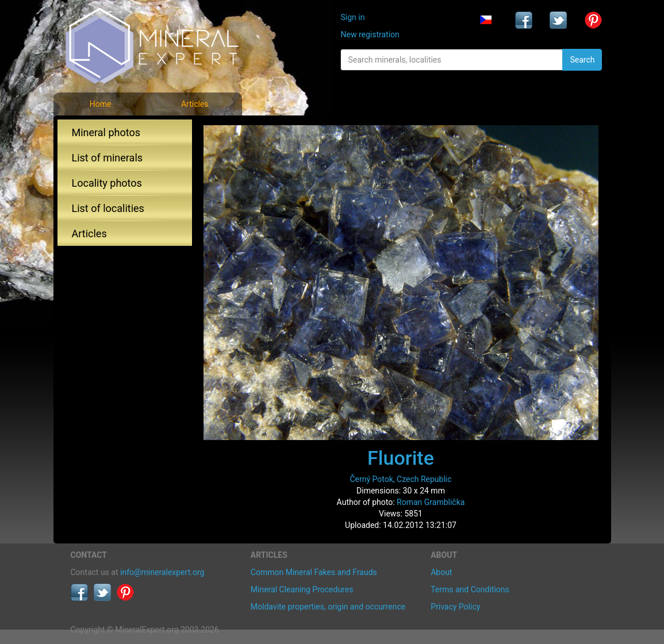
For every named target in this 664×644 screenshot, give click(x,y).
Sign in (352, 17)
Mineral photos (106, 132)
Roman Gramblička (431, 502)
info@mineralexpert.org (162, 572)
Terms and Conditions (470, 589)
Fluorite (401, 458)
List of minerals (108, 158)
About (441, 572)
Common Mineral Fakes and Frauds (314, 572)
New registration (370, 34)
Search (582, 60)
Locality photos (107, 183)
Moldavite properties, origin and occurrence (328, 607)
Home (101, 104)
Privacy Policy (455, 607)
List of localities (108, 208)
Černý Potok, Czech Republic (400, 479)
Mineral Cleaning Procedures (302, 589)
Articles (195, 104)
